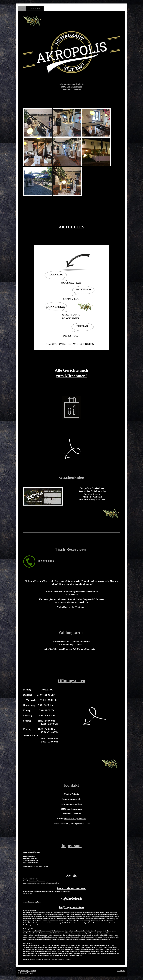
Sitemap (33, 971)
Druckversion (24, 971)
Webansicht (121, 971)
